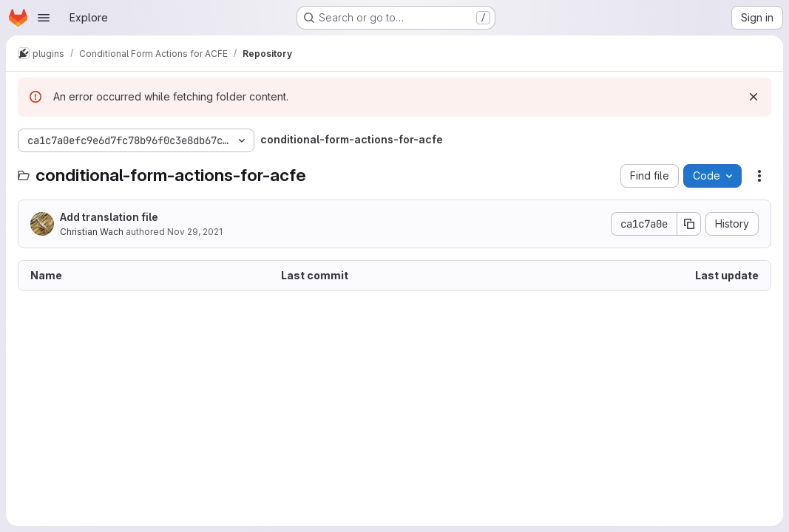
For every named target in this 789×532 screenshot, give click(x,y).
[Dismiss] (754, 97)
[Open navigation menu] (44, 18)
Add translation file (109, 217)
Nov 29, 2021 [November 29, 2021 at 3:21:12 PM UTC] (195, 232)
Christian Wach (92, 232)
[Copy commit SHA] (689, 224)
